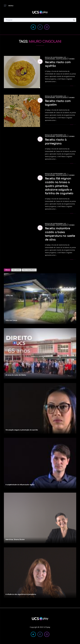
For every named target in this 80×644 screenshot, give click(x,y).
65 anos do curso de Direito (16, 375)
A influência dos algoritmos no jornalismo (21, 594)
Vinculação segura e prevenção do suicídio (22, 430)
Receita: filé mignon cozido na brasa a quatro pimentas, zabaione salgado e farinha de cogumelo (59, 186)
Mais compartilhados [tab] (29, 270)
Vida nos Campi (11, 320)
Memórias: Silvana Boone (15, 540)
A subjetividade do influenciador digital (20, 485)
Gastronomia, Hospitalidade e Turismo (60, 59)
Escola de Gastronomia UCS (56, 57)
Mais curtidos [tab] (16, 270)
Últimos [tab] (7, 270)
